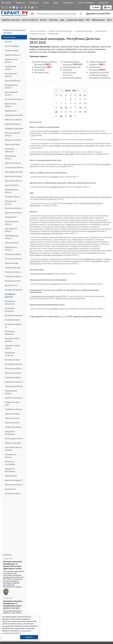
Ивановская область (14, 120)
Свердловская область (11, 392)
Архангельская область (11, 61)
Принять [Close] (29, 637)
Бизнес (44, 20)
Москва (8, 42)
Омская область (12, 243)
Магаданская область (11, 202)
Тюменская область (13, 427)
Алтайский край (12, 51)
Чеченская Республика (10, 463)
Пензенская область (14, 259)
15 (66, 108)
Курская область (12, 185)
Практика (53, 20)
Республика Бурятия (14, 290)
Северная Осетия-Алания (13, 347)
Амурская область (13, 55)
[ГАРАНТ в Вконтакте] (10, 7)
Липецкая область (13, 197)
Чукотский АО (11, 476)
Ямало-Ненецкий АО (14, 480)
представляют (53, 139)
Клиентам (103, 3)
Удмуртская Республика (10, 433)
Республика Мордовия (10, 333)
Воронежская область (11, 105)
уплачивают (54, 131)
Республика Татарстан (10, 354)
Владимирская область (11, 86)
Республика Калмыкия (10, 310)
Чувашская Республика (10, 470)
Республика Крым (13, 493)
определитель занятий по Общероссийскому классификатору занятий (100, 75)
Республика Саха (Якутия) (12, 340)
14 (61, 108)
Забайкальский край (14, 115)
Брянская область (13, 81)
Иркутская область (13, 124)
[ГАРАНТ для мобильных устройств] (6, 7)
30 (71, 116)
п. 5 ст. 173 (52, 203)
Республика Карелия (14, 315)
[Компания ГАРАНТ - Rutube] (33, 7)
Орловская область (13, 254)
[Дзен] (14, 7)
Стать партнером (86, 3)
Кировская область (13, 163)
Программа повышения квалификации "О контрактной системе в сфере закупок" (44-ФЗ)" (13, 565)
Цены (46, 3)
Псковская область (13, 272)
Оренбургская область (11, 249)
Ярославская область (14, 485)
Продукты (34, 3)
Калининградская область (12, 134)
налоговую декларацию (72, 146)
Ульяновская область (14, 439)
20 (56, 112)
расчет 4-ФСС (61, 296)
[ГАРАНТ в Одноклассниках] (29, 7)
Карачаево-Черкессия (10, 150)
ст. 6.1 (64, 317)
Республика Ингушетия (10, 303)
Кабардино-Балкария (14, 128)
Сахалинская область (14, 386)
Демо (56, 3)
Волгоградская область (11, 93)
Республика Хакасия (14, 364)
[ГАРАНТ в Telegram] (21, 7)
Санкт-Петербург (12, 46)
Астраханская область (11, 68)
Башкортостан (11, 285)
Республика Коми (12, 320)
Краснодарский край (14, 172)
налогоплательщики (39, 197)
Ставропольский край (12, 404)
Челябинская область (11, 456)
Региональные (9, 37)
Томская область (12, 418)
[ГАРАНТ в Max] (17, 7)
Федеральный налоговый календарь (14, 31)
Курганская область (13, 181)
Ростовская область (13, 369)
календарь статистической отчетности (69, 72)
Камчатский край (12, 144)
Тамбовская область (14, 409)
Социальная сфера (75, 20)
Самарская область (13, 377)
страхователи (36, 296)
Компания (6, 3)
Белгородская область (11, 75)
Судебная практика (11, 20)
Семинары (68, 3)
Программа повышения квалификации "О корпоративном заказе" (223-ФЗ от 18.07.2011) (13, 605)
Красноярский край (13, 176)
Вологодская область (14, 99)
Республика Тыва (12, 360)
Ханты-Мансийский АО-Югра (13, 449)
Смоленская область (14, 398)
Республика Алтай (13, 281)
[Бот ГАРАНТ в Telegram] (25, 7)
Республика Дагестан (10, 295)
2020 (74, 91)
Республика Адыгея (13, 276)
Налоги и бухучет (30, 20)
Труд (62, 20)
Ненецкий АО (11, 217)
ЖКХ (88, 20)
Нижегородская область (12, 223)
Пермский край (12, 263)
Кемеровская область (11, 157)
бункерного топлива (93, 259)
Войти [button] (95, 7)
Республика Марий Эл (13, 326)
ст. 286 (32, 135)
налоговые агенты (57, 197)
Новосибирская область (12, 237)
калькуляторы (40, 67)
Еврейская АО (11, 111)
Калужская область (13, 140)
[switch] (33, 14)
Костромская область (14, 167)
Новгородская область (11, 230)
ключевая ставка (41, 72)
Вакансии (20, 3)
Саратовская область (14, 382)
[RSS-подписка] (36, 7)
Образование (98, 20)
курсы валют (40, 70)
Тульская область (12, 423)
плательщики (36, 274)
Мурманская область (14, 213)
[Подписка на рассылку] (3, 7)
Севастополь (10, 489)
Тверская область (12, 414)
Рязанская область (13, 373)
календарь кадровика (72, 78)
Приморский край (13, 268)
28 (61, 116)
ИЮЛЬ (68, 91)
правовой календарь (72, 67)
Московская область (14, 208)
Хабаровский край (13, 443)
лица (66, 164)
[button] (98, 14)
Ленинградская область (11, 191)
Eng (107, 7)
